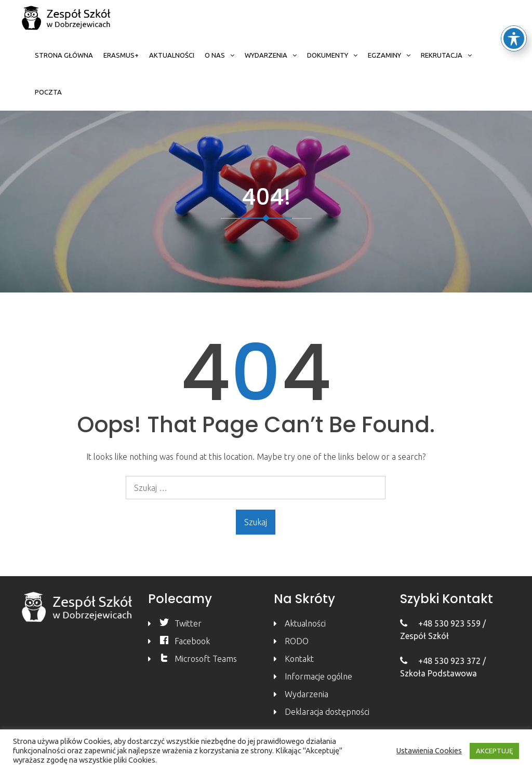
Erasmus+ (121, 55)
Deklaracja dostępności (327, 712)
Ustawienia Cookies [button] (429, 750)
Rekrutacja (442, 55)
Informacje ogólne (318, 676)
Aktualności (172, 55)
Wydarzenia (266, 55)
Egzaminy (384, 55)
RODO (297, 641)
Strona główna (64, 55)
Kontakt (299, 659)
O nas (215, 55)
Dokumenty (328, 55)
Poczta (48, 92)
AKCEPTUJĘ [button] (494, 751)
